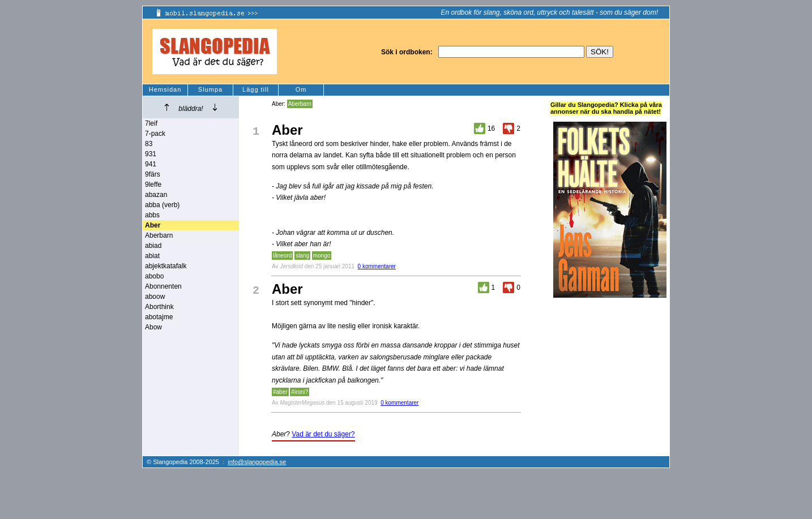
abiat (152, 256)
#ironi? (300, 392)
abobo (154, 276)
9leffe (153, 185)
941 (151, 164)
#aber (280, 392)
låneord (282, 256)
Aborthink (159, 307)
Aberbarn (159, 235)
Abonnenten (163, 286)
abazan (156, 195)
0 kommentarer (377, 266)
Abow (153, 327)
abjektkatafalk (166, 266)
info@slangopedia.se (257, 462)
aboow (155, 297)
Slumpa (210, 89)
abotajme (159, 317)
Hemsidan (165, 89)
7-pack (155, 134)
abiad (153, 246)
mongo (322, 256)
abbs (152, 215)
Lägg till (256, 89)
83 (149, 144)
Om (301, 89)
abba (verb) (162, 205)
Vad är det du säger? (323, 434)
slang (302, 256)
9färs (153, 174)
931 (151, 154)
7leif (151, 123)
